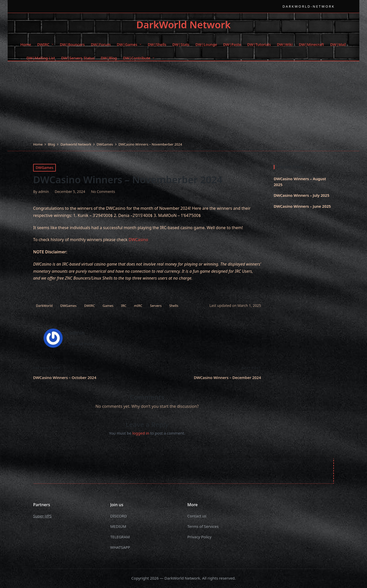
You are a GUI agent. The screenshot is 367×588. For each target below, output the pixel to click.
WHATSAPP (120, 547)
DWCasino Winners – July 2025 (302, 195)
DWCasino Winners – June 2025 (302, 206)
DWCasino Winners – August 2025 (300, 182)
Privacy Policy (199, 537)
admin (77, 333)
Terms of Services (203, 526)
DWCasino (138, 240)
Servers (156, 306)
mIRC (138, 306)
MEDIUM (118, 526)
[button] (82, 344)
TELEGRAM (120, 537)
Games (108, 306)
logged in (141, 433)
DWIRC (89, 306)
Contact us (197, 516)
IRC (124, 306)
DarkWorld (44, 306)
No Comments (103, 192)
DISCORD (119, 516)
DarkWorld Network (183, 25)
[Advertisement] (183, 103)
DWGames (44, 168)
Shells (174, 306)
